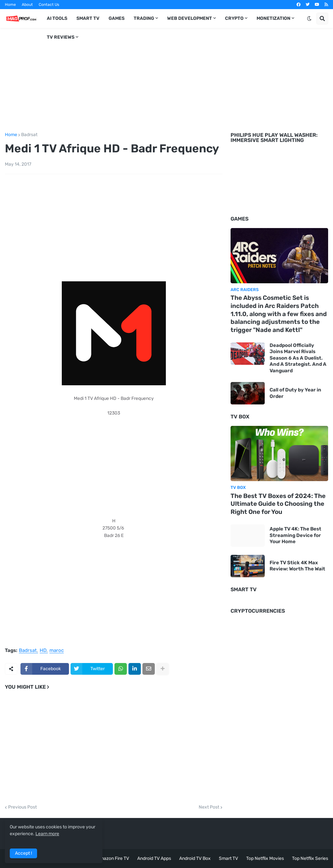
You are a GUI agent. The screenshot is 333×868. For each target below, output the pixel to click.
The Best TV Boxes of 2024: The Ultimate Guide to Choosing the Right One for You (278, 504)
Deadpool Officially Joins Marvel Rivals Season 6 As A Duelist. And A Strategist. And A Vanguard (298, 358)
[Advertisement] (166, 79)
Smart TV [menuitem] (88, 18)
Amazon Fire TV (113, 858)
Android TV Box (195, 858)
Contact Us (49, 5)
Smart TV (228, 858)
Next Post (209, 807)
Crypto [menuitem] (234, 18)
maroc (57, 651)
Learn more (47, 834)
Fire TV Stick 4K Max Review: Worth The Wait (297, 566)
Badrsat (29, 135)
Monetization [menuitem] (273, 18)
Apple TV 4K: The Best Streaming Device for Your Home (295, 535)
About (27, 5)
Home (10, 5)
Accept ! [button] (23, 853)
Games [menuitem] (117, 18)
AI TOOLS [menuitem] (57, 18)
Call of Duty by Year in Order (295, 393)
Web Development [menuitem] (190, 18)
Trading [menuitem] (144, 18)
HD (43, 651)
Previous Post (22, 807)
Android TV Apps (154, 858)
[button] (309, 19)
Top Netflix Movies (265, 858)
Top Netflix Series (310, 858)
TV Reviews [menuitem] (61, 37)
